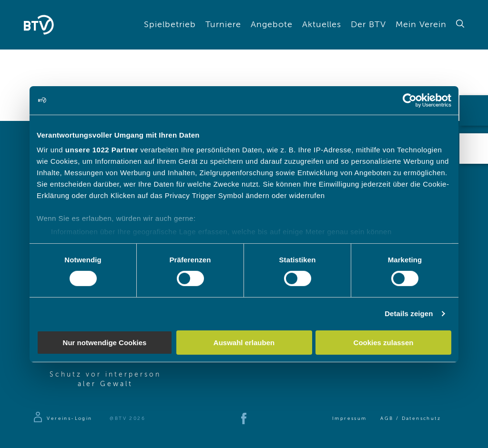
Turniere (223, 25)
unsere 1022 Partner (102, 150)
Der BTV (368, 25)
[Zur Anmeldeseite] (62, 418)
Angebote (272, 25)
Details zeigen (409, 314)
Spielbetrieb (170, 25)
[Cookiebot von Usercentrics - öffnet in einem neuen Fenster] (410, 100)
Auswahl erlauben (244, 343)
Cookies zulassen (384, 343)
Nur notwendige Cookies (105, 343)
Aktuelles (322, 25)
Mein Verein (421, 25)
